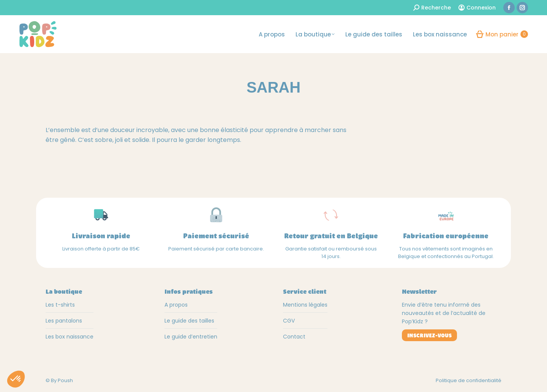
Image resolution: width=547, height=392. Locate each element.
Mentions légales (305, 305)
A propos (176, 305)
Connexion (477, 8)
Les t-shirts (60, 305)
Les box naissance (70, 337)
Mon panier (502, 34)
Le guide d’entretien (191, 337)
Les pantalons (64, 321)
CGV (289, 321)
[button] (16, 379)
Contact (294, 337)
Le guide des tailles (189, 321)
